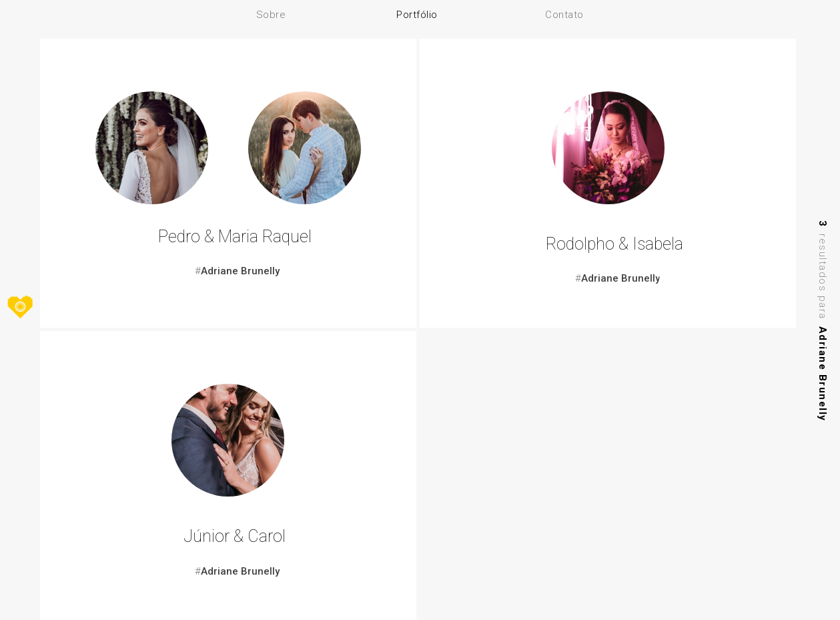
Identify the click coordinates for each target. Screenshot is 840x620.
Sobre (271, 15)
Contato (564, 15)
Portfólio (417, 15)
